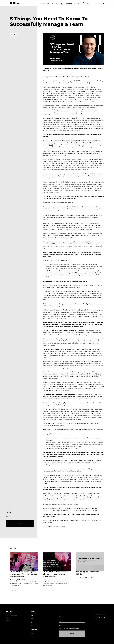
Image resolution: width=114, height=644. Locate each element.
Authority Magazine (59, 527)
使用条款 (8, 620)
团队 (32, 619)
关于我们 (33, 612)
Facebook (59, 510)
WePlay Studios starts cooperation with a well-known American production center (56, 574)
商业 (32, 615)
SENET (51, 145)
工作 (32, 622)
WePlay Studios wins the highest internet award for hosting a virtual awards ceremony (24, 574)
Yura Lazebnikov (68, 120)
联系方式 (33, 633)
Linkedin (75, 508)
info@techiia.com (100, 614)
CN (88, 3)
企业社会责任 (34, 629)
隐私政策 (8, 618)
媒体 (32, 626)
